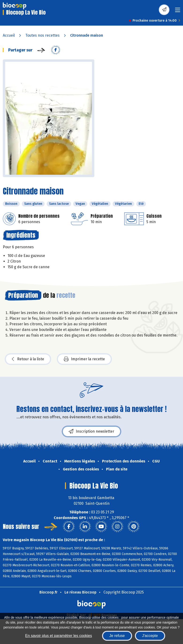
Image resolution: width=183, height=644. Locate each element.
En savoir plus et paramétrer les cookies (59, 636)
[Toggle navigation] (178, 11)
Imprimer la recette (84, 359)
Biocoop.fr (48, 592)
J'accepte (150, 636)
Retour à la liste (28, 359)
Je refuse (117, 636)
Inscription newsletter (91, 431)
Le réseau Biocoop (80, 592)
